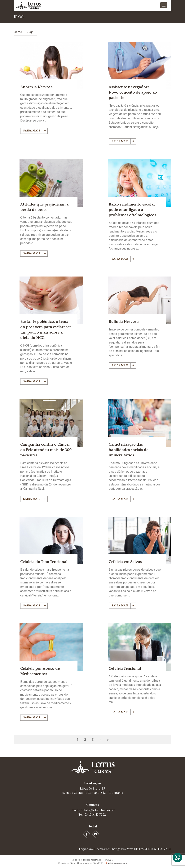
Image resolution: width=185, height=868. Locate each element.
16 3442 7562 (95, 814)
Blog (30, 32)
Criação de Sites (66, 863)
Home (18, 32)
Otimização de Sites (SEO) (91, 863)
